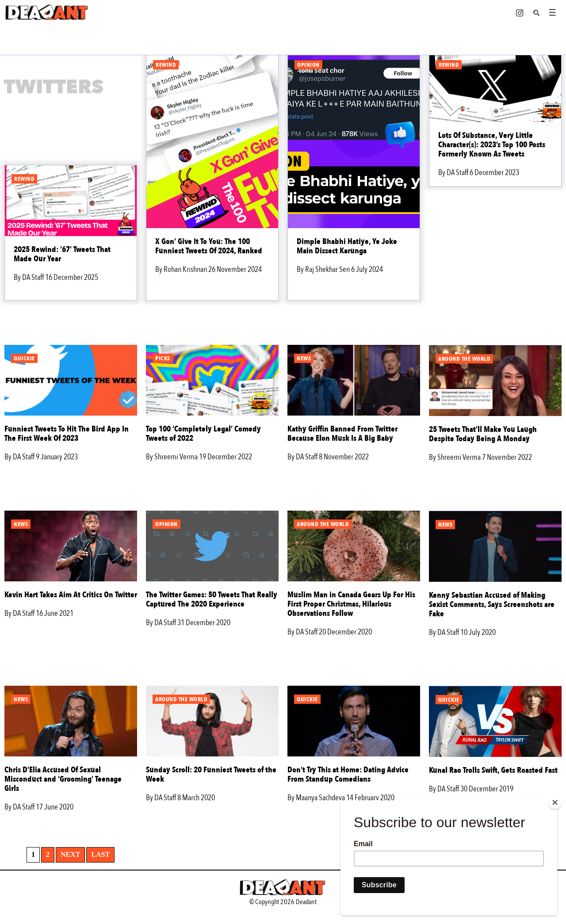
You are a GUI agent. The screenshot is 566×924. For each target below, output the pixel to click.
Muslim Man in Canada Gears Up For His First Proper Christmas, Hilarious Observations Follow (351, 604)
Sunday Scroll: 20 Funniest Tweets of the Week (211, 775)
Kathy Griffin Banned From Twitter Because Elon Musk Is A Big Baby (342, 434)
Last (100, 854)
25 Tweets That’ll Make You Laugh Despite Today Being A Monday (483, 434)
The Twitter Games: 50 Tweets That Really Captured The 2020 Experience (212, 599)
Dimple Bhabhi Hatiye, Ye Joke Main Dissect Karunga (347, 246)
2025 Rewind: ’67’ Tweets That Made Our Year (62, 254)
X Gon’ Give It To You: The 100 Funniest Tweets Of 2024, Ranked (209, 246)
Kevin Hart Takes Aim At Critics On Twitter (71, 595)
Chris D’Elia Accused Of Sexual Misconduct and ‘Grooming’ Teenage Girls (63, 779)
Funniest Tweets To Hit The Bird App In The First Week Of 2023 (67, 434)
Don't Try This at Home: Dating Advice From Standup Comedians (348, 775)
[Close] (555, 802)
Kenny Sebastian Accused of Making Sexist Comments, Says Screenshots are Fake (492, 605)
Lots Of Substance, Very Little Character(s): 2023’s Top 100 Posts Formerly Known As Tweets (492, 145)
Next (70, 854)
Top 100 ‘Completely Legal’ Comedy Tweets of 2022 (203, 434)
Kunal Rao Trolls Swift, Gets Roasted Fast (493, 770)
